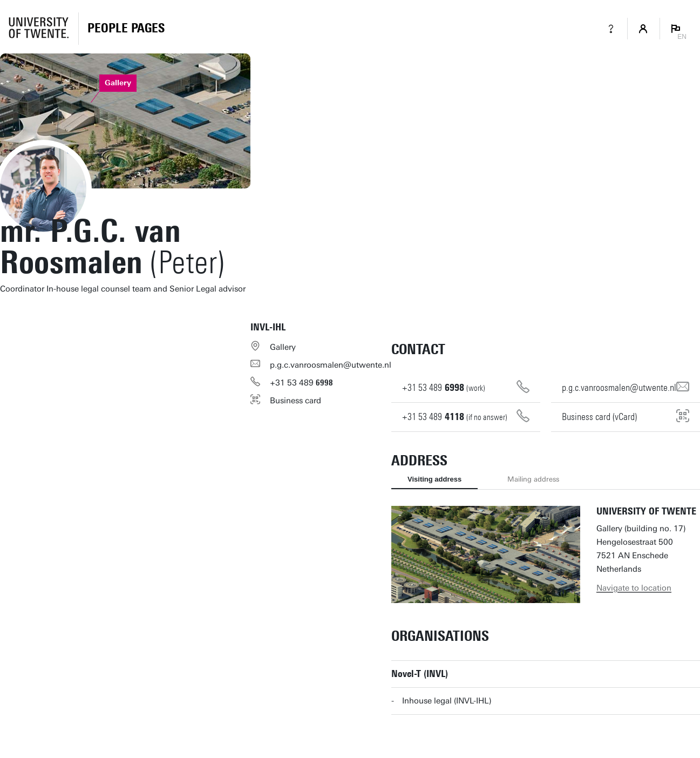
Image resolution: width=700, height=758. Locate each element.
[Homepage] (126, 29)
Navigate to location (634, 588)
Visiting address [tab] (434, 479)
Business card (295, 401)
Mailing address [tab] (533, 479)
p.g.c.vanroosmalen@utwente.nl (331, 365)
